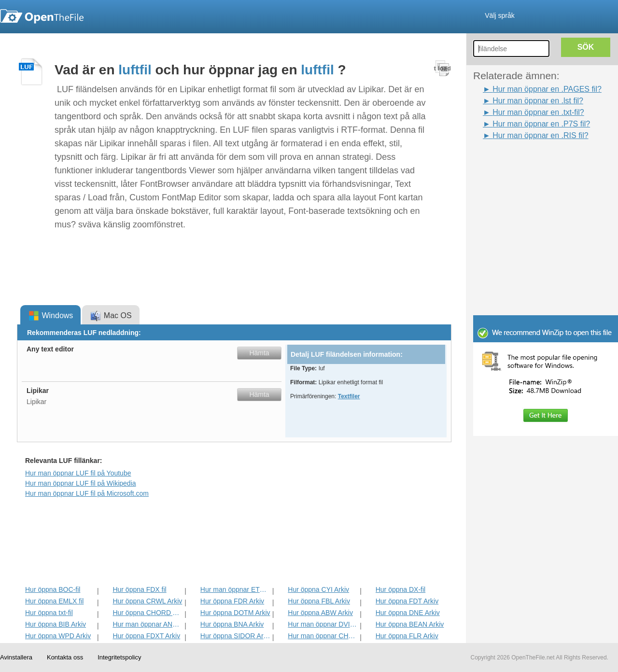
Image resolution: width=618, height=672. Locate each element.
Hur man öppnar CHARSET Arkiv (323, 636)
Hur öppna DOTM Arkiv (235, 613)
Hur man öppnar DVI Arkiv (323, 624)
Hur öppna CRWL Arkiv (147, 601)
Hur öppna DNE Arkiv (408, 613)
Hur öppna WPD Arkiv (58, 636)
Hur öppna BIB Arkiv (56, 624)
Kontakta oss (65, 657)
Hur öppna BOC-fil (53, 589)
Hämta (259, 353)
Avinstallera (16, 657)
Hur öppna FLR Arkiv (407, 636)
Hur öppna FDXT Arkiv (146, 636)
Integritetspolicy (119, 657)
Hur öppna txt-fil (49, 613)
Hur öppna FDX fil (139, 589)
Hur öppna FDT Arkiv (407, 601)
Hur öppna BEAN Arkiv (410, 624)
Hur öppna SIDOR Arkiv (235, 636)
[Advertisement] (531, 163)
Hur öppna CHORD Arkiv (147, 613)
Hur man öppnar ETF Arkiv (235, 589)
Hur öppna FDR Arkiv (232, 601)
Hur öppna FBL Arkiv (319, 601)
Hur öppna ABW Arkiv (320, 613)
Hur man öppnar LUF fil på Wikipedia (81, 483)
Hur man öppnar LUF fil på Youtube (78, 473)
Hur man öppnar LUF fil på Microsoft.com (87, 493)
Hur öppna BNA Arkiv (232, 624)
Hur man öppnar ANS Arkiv (147, 624)
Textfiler (349, 396)
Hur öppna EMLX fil (54, 601)
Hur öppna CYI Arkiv (318, 589)
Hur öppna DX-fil (401, 589)
